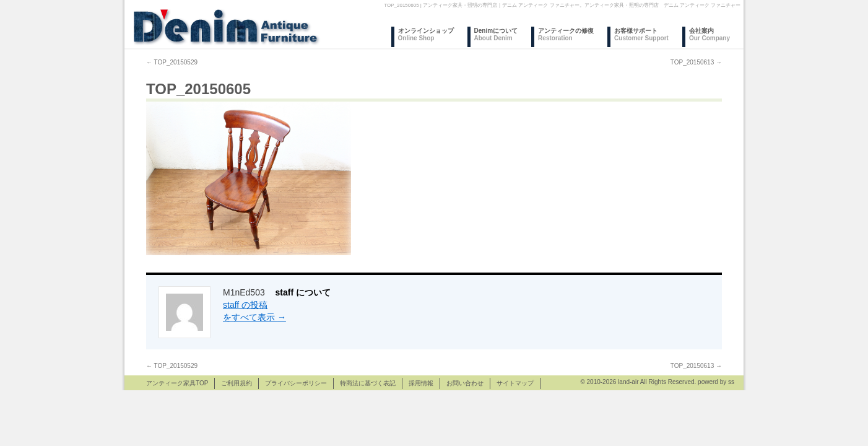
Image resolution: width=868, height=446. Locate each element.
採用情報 (421, 383)
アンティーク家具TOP (177, 383)
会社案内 (710, 34)
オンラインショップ (426, 34)
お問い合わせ (465, 383)
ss (731, 382)
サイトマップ (515, 383)
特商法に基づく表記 (368, 383)
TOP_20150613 (696, 62)
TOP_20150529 (172, 62)
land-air (628, 382)
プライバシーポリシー (296, 383)
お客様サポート (641, 34)
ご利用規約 (237, 383)
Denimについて (496, 34)
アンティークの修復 (566, 34)
